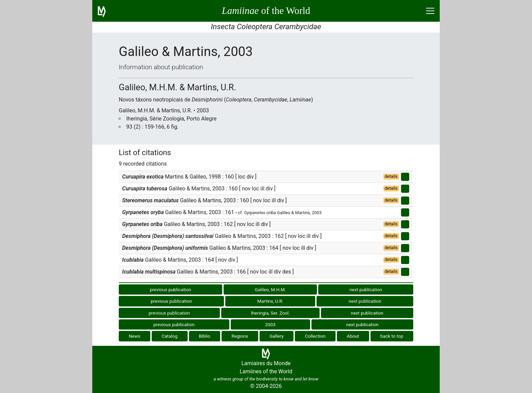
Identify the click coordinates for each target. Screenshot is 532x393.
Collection (315, 336)
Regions (240, 336)
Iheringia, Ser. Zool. (270, 313)
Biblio (205, 336)
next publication (366, 289)
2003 (270, 324)
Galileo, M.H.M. (270, 289)
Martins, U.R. (270, 301)
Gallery (277, 336)
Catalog (169, 336)
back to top (392, 336)
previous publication (171, 289)
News (134, 336)
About (353, 336)
